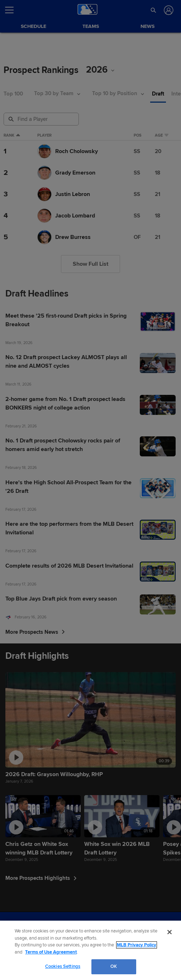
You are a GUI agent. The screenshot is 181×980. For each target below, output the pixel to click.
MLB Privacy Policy (137, 945)
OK (114, 966)
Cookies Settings (63, 966)
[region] (90, 950)
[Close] (170, 932)
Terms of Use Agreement (51, 952)
